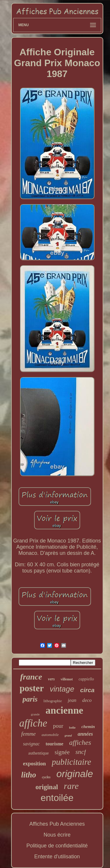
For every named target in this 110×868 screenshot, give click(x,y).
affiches (80, 742)
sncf (81, 752)
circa (87, 690)
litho (29, 775)
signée (62, 752)
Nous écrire (57, 835)
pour (58, 726)
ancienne (64, 710)
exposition (34, 764)
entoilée (57, 798)
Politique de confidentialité (57, 846)
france (31, 677)
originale (75, 774)
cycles (46, 777)
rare (71, 786)
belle (72, 727)
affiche (33, 723)
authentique (38, 753)
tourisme (54, 744)
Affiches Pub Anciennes (57, 824)
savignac (32, 744)
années (85, 734)
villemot (67, 679)
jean (72, 700)
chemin (88, 727)
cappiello (86, 679)
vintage (62, 689)
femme (28, 734)
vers (51, 679)
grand (68, 736)
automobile (50, 735)
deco (87, 700)
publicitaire (71, 762)
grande (35, 714)
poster (32, 688)
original (47, 787)
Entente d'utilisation (57, 857)
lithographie (53, 701)
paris (30, 699)
